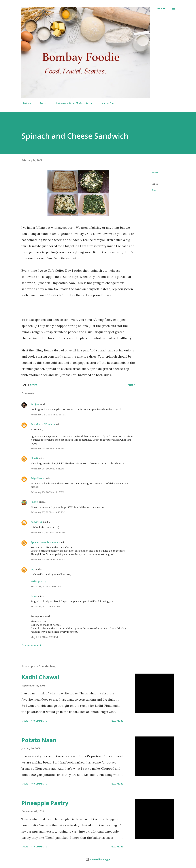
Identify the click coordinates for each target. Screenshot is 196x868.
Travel (41, 103)
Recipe (155, 190)
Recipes (25, 103)
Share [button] (155, 172)
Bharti (34, 458)
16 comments (39, 784)
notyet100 (37, 522)
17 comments (39, 721)
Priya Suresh (38, 478)
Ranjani (35, 404)
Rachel (34, 502)
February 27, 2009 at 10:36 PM (48, 532)
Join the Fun (105, 103)
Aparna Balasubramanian (45, 542)
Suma (34, 596)
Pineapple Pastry (45, 803)
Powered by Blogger (98, 859)
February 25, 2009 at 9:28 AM (48, 448)
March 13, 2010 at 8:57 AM (45, 606)
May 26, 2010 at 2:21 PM (44, 637)
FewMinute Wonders (43, 424)
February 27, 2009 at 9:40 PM (48, 512)
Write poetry (38, 581)
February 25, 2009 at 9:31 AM (47, 469)
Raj (32, 569)
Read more (117, 721)
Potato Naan (39, 740)
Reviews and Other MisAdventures (72, 103)
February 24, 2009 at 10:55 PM (48, 415)
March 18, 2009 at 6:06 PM (46, 586)
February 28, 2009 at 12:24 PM (48, 559)
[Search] (161, 9)
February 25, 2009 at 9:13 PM (47, 492)
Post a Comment (31, 645)
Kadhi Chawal (40, 677)
